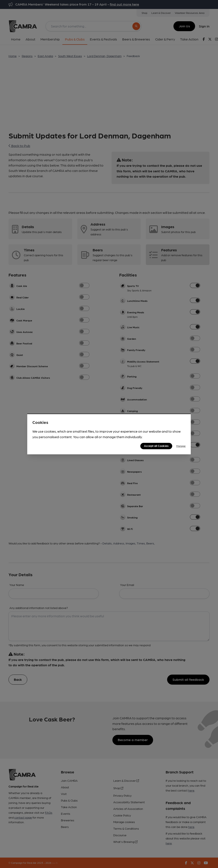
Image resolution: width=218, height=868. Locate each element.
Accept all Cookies (156, 446)
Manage (181, 446)
